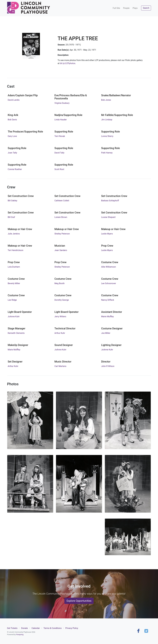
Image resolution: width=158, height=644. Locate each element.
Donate (24, 628)
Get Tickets (12, 628)
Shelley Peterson (62, 234)
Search (146, 8)
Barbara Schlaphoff (110, 201)
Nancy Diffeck (108, 300)
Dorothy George (62, 300)
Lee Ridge (12, 300)
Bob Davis (12, 120)
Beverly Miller (14, 283)
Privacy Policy (72, 628)
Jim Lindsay (107, 120)
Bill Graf (11, 217)
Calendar (36, 628)
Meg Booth (59, 283)
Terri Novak (60, 136)
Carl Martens (60, 366)
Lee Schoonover (109, 283)
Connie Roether (15, 169)
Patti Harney (107, 153)
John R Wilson (108, 366)
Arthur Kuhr (60, 333)
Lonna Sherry (107, 136)
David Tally (59, 153)
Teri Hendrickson (16, 250)
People (126, 8)
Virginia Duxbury (62, 103)
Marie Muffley (108, 317)
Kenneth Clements (16, 333)
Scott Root (59, 169)
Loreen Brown (61, 217)
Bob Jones (106, 100)
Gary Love (12, 136)
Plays (135, 8)
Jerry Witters (60, 317)
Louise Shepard (108, 217)
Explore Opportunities (79, 601)
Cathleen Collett (62, 201)
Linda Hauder (61, 120)
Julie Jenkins (14, 234)
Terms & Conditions (53, 628)
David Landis (14, 100)
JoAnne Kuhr (14, 317)
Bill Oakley (13, 201)
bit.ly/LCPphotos (68, 63)
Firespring (20, 634)
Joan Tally (12, 153)
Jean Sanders (61, 250)
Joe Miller (106, 333)
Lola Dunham (14, 267)
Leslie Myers (107, 234)
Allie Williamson (109, 267)
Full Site (116, 8)
